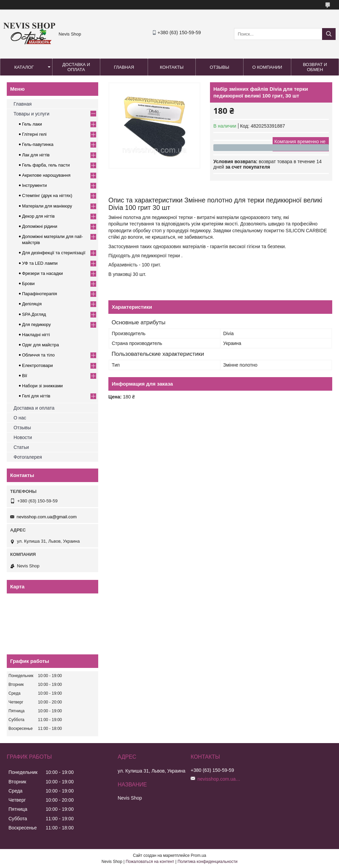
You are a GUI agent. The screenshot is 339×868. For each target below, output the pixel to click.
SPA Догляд (34, 314)
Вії (25, 376)
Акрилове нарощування (46, 175)
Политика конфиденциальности (207, 862)
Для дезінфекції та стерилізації (54, 253)
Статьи (21, 447)
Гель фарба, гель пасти (46, 165)
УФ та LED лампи (40, 263)
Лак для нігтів (36, 155)
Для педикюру (36, 324)
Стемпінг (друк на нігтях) (47, 196)
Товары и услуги (31, 114)
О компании (267, 67)
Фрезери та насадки (43, 273)
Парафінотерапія (39, 294)
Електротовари (37, 365)
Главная (124, 67)
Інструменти (34, 185)
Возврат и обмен (315, 67)
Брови (28, 284)
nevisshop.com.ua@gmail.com (47, 517)
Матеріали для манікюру (47, 206)
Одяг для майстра (40, 345)
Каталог (24, 67)
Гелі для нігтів (36, 396)
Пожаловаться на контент (150, 862)
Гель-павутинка (38, 144)
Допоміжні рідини (40, 226)
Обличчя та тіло (38, 355)
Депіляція (32, 304)
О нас (20, 418)
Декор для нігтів (38, 216)
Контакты (172, 67)
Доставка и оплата (76, 67)
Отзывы (219, 67)
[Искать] (329, 34)
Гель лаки (32, 124)
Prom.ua (198, 855)
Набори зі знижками (42, 386)
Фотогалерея (28, 457)
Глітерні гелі (34, 134)
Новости (23, 437)
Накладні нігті (36, 335)
